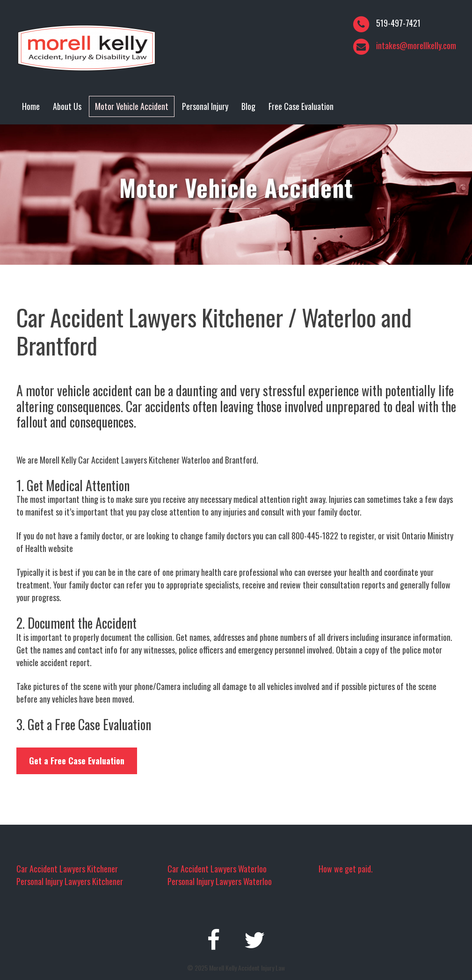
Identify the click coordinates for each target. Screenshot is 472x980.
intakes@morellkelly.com (416, 45)
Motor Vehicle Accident (132, 106)
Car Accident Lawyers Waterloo (217, 869)
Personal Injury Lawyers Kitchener (70, 881)
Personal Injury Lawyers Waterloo (220, 881)
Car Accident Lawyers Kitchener (67, 869)
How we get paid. (346, 869)
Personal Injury (205, 106)
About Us (67, 106)
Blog (248, 106)
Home (31, 106)
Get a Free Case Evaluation (77, 761)
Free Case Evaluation (301, 106)
